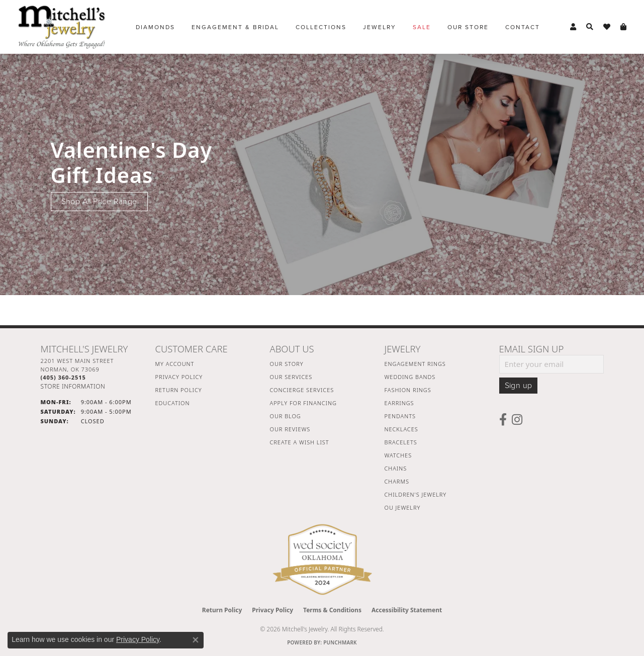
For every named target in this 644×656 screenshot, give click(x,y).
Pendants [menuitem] (400, 416)
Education (173, 403)
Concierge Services (302, 390)
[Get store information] (73, 386)
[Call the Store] (63, 377)
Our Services (291, 377)
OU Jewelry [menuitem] (403, 507)
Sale (422, 27)
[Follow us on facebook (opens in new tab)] (503, 420)
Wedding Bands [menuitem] (410, 377)
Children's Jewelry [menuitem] (416, 494)
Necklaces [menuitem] (401, 429)
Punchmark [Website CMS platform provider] (340, 642)
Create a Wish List (300, 442)
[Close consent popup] (196, 640)
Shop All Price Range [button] (99, 202)
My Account (175, 364)
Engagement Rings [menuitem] (415, 364)
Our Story (287, 364)
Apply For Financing (303, 403)
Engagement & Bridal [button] (235, 27)
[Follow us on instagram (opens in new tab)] (517, 420)
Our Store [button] (468, 27)
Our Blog (286, 416)
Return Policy (179, 390)
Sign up (519, 386)
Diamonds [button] (155, 27)
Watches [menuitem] (398, 455)
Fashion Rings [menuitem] (408, 390)
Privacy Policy (179, 377)
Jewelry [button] (380, 27)
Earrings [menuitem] (399, 403)
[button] (573, 27)
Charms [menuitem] (397, 481)
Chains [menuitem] (396, 468)
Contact (523, 27)
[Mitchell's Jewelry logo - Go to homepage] (62, 27)
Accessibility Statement (407, 610)
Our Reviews (290, 429)
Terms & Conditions (332, 610)
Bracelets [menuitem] (401, 442)
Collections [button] (321, 27)
